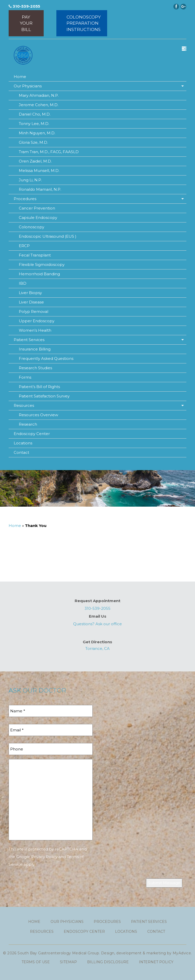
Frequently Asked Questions (46, 358)
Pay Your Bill (26, 23)
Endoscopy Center (32, 434)
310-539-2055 (24, 6)
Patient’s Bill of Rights (39, 387)
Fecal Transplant (35, 255)
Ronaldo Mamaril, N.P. (40, 189)
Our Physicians (28, 86)
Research (28, 424)
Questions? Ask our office (97, 624)
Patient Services (29, 340)
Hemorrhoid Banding (39, 274)
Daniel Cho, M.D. (35, 114)
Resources (24, 405)
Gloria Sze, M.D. (33, 142)
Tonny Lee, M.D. (34, 124)
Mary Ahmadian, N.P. (39, 95)
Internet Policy (156, 962)
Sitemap (68, 962)
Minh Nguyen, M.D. (37, 133)
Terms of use (36, 962)
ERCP (24, 246)
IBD (23, 283)
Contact (21, 452)
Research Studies (35, 368)
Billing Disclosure (108, 962)
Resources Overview (38, 415)
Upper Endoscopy (37, 321)
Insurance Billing (35, 349)
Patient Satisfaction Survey (44, 396)
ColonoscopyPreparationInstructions (84, 23)
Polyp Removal (34, 311)
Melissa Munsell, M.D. (39, 171)
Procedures (25, 199)
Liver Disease (31, 302)
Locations (23, 443)
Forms (25, 377)
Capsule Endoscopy (38, 218)
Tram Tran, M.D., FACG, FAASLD (49, 152)
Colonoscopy (31, 227)
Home (20, 77)
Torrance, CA (97, 648)
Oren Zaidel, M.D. (35, 161)
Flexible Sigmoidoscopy (42, 264)
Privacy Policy (44, 857)
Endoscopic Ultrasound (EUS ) (48, 236)
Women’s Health (35, 330)
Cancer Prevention (37, 208)
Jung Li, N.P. (30, 180)
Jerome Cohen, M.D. (39, 105)
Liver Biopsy (30, 293)
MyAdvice (182, 953)
